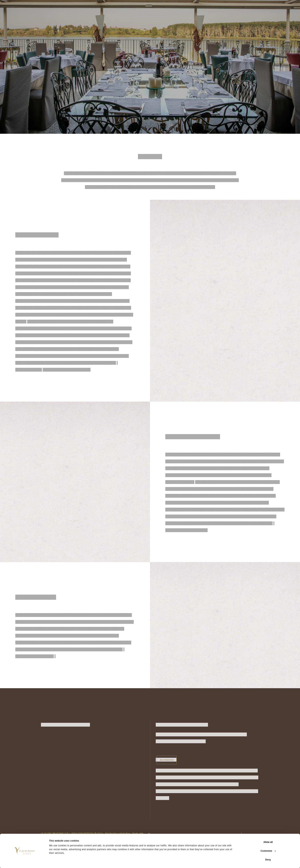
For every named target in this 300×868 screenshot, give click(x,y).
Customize (268, 850)
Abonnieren (167, 760)
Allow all (268, 842)
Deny (268, 859)
